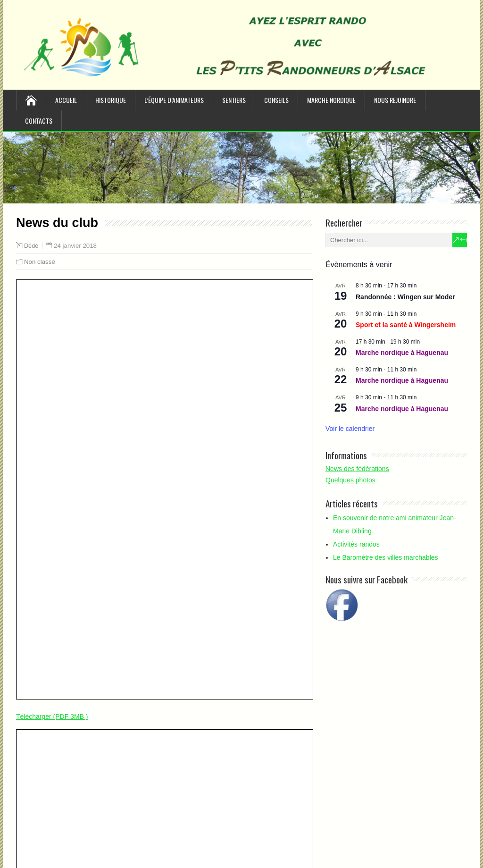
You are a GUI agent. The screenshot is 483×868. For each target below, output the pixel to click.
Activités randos (356, 544)
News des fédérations (357, 469)
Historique (111, 100)
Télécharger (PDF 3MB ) (52, 716)
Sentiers (234, 100)
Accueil (66, 100)
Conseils (276, 100)
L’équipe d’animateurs (174, 100)
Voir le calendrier (350, 429)
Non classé (40, 262)
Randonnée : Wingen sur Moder (405, 297)
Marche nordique (331, 100)
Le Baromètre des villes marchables (386, 557)
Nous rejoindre (395, 100)
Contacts (39, 121)
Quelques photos (350, 480)
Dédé (31, 246)
